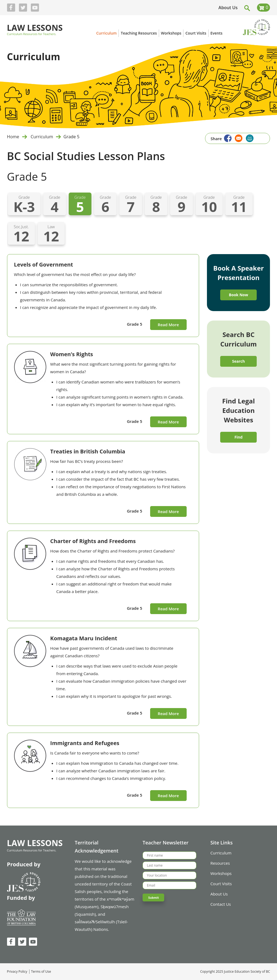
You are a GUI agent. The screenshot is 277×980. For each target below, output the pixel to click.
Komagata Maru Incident (84, 638)
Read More (168, 325)
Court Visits (221, 884)
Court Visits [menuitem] (196, 33)
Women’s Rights (72, 354)
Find (239, 437)
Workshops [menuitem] (171, 33)
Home (13, 137)
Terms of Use (41, 972)
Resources (220, 863)
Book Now (238, 295)
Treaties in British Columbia (88, 451)
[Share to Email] (238, 138)
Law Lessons (35, 28)
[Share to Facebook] (227, 138)
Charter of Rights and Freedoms (93, 541)
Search (238, 361)
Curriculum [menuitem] (107, 33)
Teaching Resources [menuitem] (139, 33)
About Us (228, 8)
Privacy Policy (17, 972)
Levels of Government (44, 265)
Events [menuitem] (217, 33)
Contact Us (221, 904)
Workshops (221, 873)
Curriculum (41, 137)
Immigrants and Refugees (85, 743)
